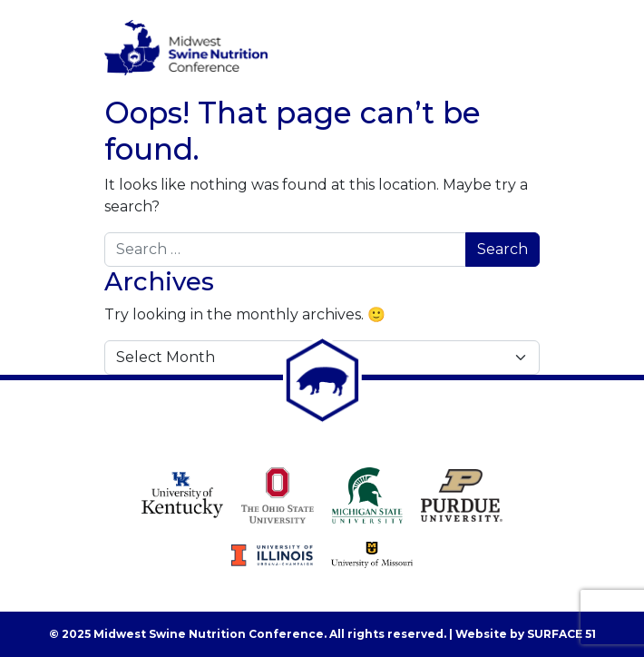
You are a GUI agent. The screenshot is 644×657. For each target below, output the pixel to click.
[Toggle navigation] (514, 48)
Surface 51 (561, 634)
